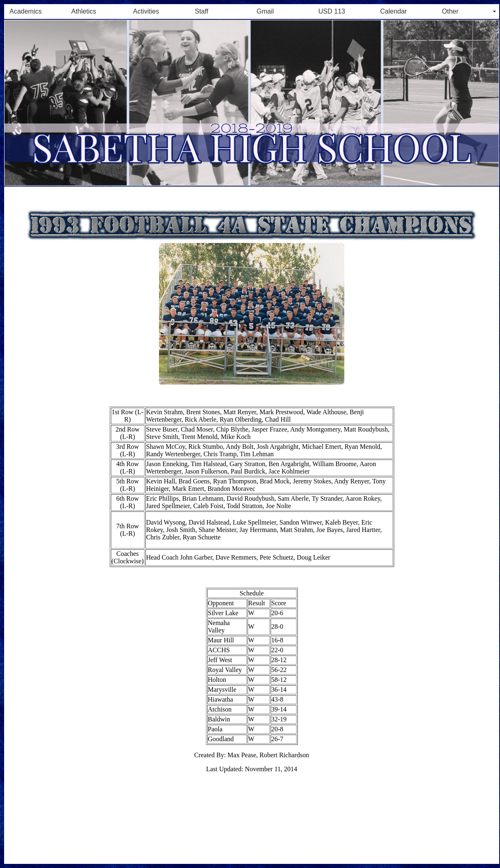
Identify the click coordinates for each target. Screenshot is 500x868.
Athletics (84, 11)
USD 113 (332, 11)
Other (450, 11)
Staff (202, 11)
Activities (146, 11)
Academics (26, 11)
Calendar (394, 11)
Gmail (265, 11)
